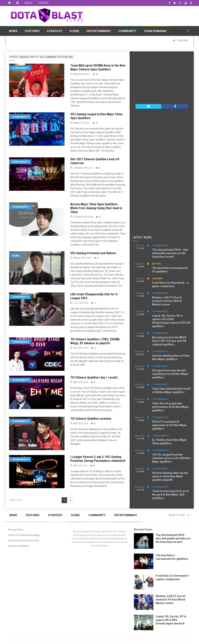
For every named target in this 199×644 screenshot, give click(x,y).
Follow (180, 41)
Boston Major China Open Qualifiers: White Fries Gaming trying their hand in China (96, 208)
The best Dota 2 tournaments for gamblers (172, 557)
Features (32, 31)
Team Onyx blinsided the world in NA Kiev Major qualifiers (171, 390)
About (28, 3)
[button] (188, 31)
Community (127, 31)
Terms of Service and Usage (24, 535)
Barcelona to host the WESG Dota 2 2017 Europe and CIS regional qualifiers (169, 341)
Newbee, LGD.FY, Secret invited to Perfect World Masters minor (167, 301)
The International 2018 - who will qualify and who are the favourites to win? (173, 538)
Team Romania (155, 31)
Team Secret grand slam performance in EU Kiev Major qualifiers (171, 407)
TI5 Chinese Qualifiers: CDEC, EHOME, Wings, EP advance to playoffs (95, 341)
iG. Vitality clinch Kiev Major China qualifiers (169, 442)
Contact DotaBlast (18, 546)
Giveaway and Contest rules (24, 540)
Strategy (55, 31)
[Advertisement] (162, 79)
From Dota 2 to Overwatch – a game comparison (170, 284)
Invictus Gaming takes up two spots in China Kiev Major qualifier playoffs (170, 476)
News (13, 31)
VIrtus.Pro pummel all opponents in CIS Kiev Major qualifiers (169, 425)
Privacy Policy (16, 530)
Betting (157, 264)
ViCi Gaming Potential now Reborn (93, 253)
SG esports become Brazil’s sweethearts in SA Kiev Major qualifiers (170, 374)
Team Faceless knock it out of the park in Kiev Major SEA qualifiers (170, 495)
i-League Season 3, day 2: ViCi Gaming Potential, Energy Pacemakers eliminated (98, 459)
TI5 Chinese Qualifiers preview (91, 419)
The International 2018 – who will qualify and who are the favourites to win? (170, 253)
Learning (157, 279)
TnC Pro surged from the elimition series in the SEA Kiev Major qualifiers (171, 458)
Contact (43, 3)
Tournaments (20, 68)
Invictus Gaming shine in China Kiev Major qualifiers (171, 357)
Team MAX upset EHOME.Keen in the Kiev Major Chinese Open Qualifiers (98, 67)
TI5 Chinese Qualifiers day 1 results (94, 377)
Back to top (179, 515)
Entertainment (99, 31)
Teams (15, 256)
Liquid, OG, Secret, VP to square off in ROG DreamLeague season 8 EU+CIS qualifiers (171, 321)
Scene (74, 31)
